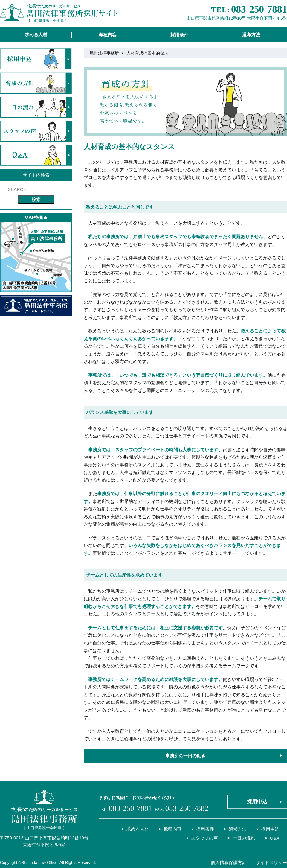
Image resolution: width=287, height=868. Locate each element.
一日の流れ (244, 838)
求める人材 (36, 35)
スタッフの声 (204, 838)
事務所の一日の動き (186, 756)
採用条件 (179, 35)
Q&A (275, 838)
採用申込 (257, 802)
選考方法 (251, 35)
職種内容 (108, 35)
